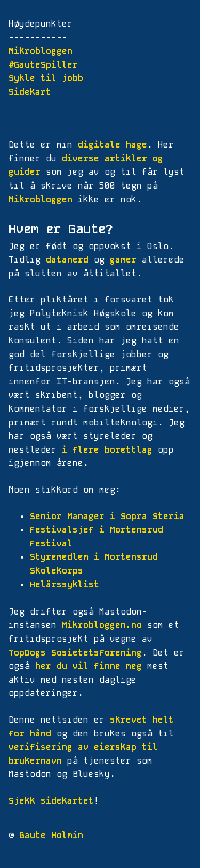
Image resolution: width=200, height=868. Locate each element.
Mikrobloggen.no (102, 625)
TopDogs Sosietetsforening (75, 653)
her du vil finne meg (89, 666)
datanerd (67, 260)
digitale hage (113, 145)
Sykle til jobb (46, 78)
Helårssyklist (65, 584)
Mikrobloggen (41, 51)
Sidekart (30, 92)
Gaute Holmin (51, 835)
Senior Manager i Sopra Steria (107, 516)
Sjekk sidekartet (51, 801)
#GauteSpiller (43, 65)
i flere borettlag (107, 450)
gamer (123, 260)
